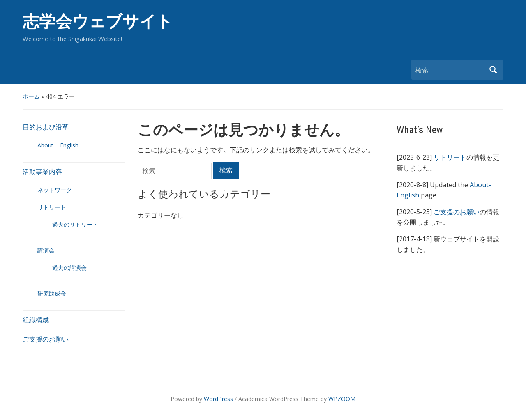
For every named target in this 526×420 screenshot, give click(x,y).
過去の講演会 (69, 267)
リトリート (52, 207)
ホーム (31, 96)
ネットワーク (55, 190)
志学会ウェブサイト (98, 22)
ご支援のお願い (46, 339)
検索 (493, 70)
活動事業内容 (42, 172)
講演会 (46, 250)
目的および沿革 (46, 127)
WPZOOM (342, 399)
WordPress (218, 399)
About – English (58, 145)
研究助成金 (52, 293)
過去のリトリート (75, 224)
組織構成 (36, 320)
